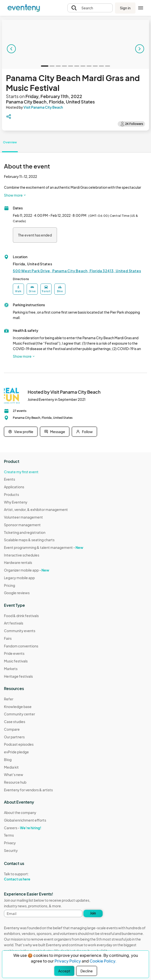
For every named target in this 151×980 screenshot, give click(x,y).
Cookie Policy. (103, 961)
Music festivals (16, 661)
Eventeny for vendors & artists (28, 790)
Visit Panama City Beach (43, 107)
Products (11, 494)
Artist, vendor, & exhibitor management (36, 509)
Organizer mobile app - (27, 570)
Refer (9, 699)
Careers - (23, 828)
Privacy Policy (68, 961)
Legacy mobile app (19, 578)
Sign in (125, 8)
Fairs (8, 638)
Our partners (14, 737)
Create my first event (21, 472)
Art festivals (14, 623)
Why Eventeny (16, 502)
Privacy (10, 843)
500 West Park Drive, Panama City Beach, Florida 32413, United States (77, 271)
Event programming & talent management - (44, 547)
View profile (21, 432)
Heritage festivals (18, 676)
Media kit (11, 767)
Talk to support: (25, 877)
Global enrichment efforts (25, 820)
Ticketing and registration (25, 532)
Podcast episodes (19, 744)
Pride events (14, 653)
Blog (8, 760)
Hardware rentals (18, 562)
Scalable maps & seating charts (29, 540)
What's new (14, 775)
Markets (11, 669)
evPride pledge (16, 752)
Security (11, 850)
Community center (19, 714)
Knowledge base (18, 707)
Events (9, 479)
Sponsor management (22, 525)
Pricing (9, 585)
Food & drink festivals (21, 616)
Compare (12, 729)
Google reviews (17, 593)
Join (93, 913)
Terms (9, 835)
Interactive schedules (22, 555)
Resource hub (15, 782)
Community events (20, 631)
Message (55, 432)
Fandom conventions (21, 646)
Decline (87, 971)
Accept (64, 971)
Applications (14, 487)
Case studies (15, 722)
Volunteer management (23, 517)
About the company (20, 812)
